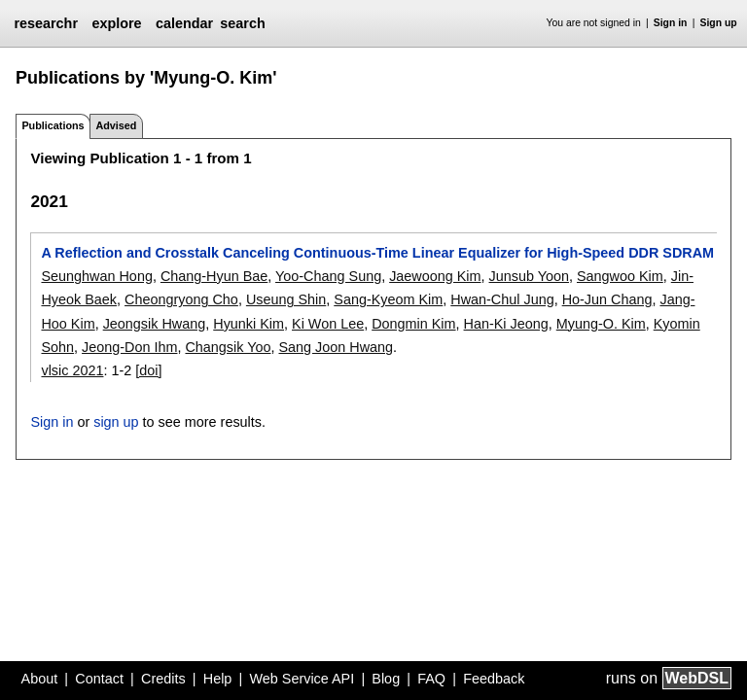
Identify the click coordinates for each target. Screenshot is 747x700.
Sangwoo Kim (620, 276)
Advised (116, 125)
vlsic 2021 (72, 370)
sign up (116, 422)
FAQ (431, 679)
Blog (386, 679)
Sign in (671, 23)
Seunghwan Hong (96, 276)
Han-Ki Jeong (506, 324)
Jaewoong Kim (435, 276)
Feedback (494, 679)
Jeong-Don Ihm (129, 347)
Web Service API (302, 679)
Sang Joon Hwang (336, 347)
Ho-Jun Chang (607, 299)
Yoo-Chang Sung (328, 276)
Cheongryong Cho (181, 299)
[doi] (148, 370)
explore (116, 23)
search (242, 23)
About (40, 679)
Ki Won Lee (328, 324)
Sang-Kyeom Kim (388, 299)
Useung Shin (286, 299)
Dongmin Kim (413, 324)
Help (218, 679)
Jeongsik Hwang (155, 324)
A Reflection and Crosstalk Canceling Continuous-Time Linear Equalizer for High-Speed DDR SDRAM (377, 253)
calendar (184, 23)
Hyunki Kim (249, 324)
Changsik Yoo (228, 347)
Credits (163, 679)
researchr (46, 23)
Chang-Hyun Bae (214, 276)
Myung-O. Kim (601, 324)
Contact (99, 679)
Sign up (719, 23)
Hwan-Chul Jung (502, 299)
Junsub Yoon (529, 276)
